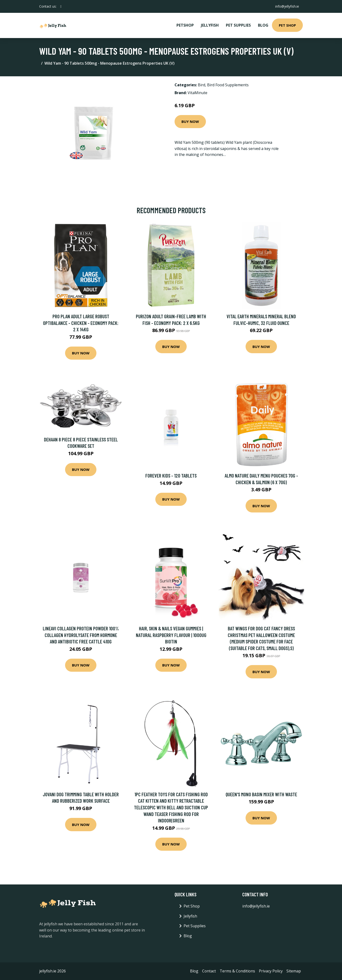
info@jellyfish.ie (287, 6)
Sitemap (294, 971)
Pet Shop (287, 25)
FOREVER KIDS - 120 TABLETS (171, 476)
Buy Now (190, 121)
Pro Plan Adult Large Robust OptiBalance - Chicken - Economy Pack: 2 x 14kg (81, 323)
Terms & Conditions (237, 971)
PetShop (185, 25)
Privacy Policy (271, 971)
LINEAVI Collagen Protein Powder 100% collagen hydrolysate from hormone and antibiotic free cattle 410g (81, 635)
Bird (202, 85)
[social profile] (61, 6)
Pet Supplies (238, 25)
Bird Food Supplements (228, 85)
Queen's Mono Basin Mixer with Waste (261, 794)
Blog (263, 25)
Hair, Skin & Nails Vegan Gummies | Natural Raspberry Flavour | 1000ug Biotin (171, 635)
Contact (209, 971)
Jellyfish (210, 25)
